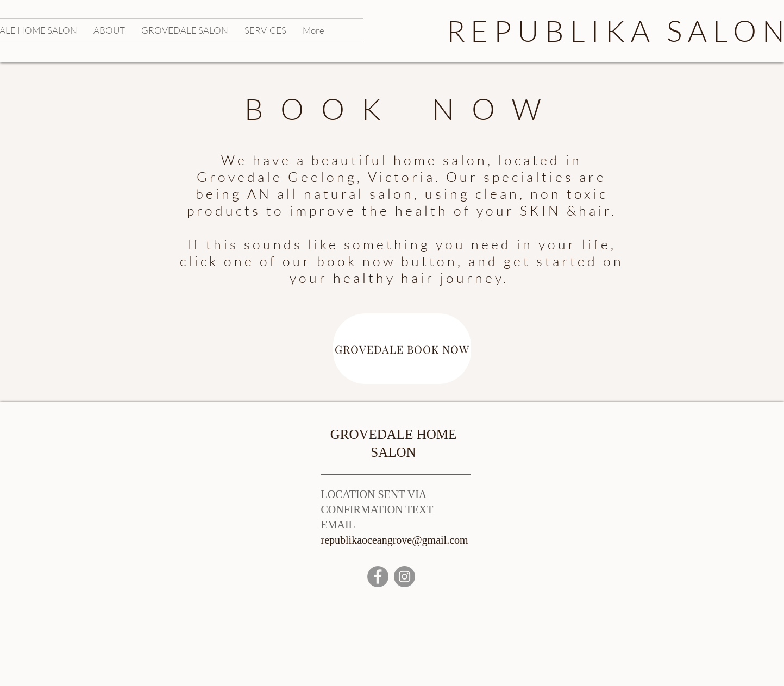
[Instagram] (404, 577)
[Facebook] (378, 577)
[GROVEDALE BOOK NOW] (402, 349)
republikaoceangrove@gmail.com (395, 540)
